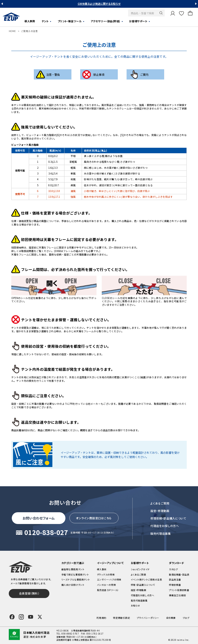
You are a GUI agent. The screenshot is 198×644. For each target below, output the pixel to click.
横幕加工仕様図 (177, 595)
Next (196, 4)
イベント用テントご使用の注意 (146, 580)
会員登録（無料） (29, 593)
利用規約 (101, 618)
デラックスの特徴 (106, 575)
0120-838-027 (46, 532)
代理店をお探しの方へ (165, 526)
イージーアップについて (110, 563)
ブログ (186, 618)
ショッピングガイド (140, 569)
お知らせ (135, 606)
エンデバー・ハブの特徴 (109, 580)
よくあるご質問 (160, 503)
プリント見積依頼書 (179, 590)
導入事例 (30, 21)
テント (45, 21)
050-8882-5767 (70, 633)
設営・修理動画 (160, 511)
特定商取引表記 (121, 618)
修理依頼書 (175, 585)
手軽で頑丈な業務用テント (75, 575)
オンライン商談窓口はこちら (94, 518)
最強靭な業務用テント (73, 569)
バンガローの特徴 (106, 585)
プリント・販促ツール (70, 21)
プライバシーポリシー (148, 618)
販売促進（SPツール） (108, 590)
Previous (3, 4)
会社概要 (171, 618)
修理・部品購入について (143, 585)
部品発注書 (175, 580)
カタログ (173, 569)
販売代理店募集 (161, 533)
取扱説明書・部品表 (179, 575)
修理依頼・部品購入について (168, 518)
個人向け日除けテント (73, 585)
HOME (12, 31)
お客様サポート (138, 21)
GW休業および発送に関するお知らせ (99, 4)
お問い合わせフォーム (39, 518)
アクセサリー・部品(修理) (105, 21)
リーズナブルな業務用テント (76, 580)
